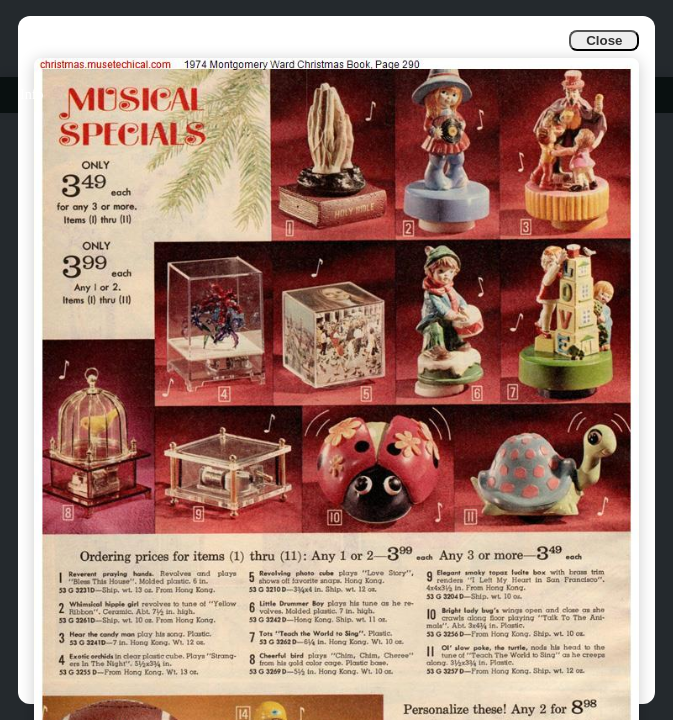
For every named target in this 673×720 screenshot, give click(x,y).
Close (604, 40)
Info (31, 94)
